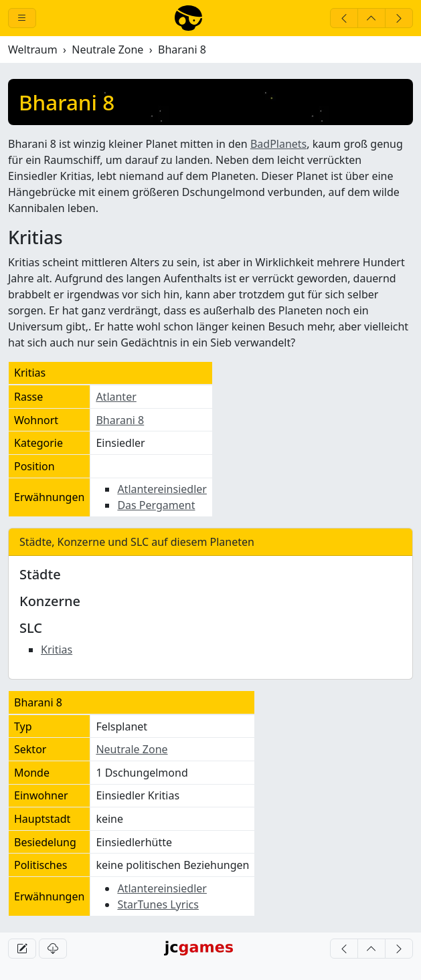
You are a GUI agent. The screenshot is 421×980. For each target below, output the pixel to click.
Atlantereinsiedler (162, 489)
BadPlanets (278, 144)
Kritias (57, 650)
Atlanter (116, 397)
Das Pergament (156, 505)
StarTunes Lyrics (158, 904)
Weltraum (33, 50)
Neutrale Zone (107, 50)
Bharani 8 (120, 420)
